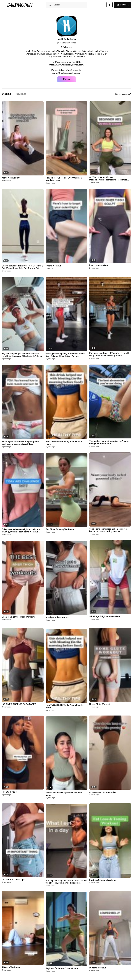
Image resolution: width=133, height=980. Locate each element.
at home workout (98, 968)
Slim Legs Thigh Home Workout (105, 616)
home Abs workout (11, 178)
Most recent (123, 94)
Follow (67, 79)
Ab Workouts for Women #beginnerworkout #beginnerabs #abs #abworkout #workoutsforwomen (108, 179)
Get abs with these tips (13, 880)
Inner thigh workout (99, 265)
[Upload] (110, 5)
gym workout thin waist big (103, 792)
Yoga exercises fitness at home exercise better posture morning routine (109, 530)
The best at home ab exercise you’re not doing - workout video (109, 442)
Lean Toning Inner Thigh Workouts (19, 617)
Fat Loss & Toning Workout (102, 880)
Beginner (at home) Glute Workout (62, 968)
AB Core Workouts (11, 967)
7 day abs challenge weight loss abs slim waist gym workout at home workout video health (21, 531)
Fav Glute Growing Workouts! (60, 529)
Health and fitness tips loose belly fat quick (64, 794)
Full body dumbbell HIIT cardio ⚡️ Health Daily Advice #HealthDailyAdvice (109, 354)
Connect (122, 5)
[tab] (6, 94)
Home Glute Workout (100, 704)
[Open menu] (4, 5)
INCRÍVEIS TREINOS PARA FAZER (19, 704)
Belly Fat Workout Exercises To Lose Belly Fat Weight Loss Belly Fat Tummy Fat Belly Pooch (23, 267)
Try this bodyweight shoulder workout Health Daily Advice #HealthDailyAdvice (22, 355)
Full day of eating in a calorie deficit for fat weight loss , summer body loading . (66, 882)
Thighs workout (53, 266)
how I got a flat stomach (57, 617)
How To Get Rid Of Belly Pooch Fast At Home (65, 443)
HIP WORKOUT (9, 792)
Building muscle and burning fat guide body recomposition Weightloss (20, 443)
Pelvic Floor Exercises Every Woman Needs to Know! (64, 179)
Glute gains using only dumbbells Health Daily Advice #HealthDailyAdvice (65, 355)
